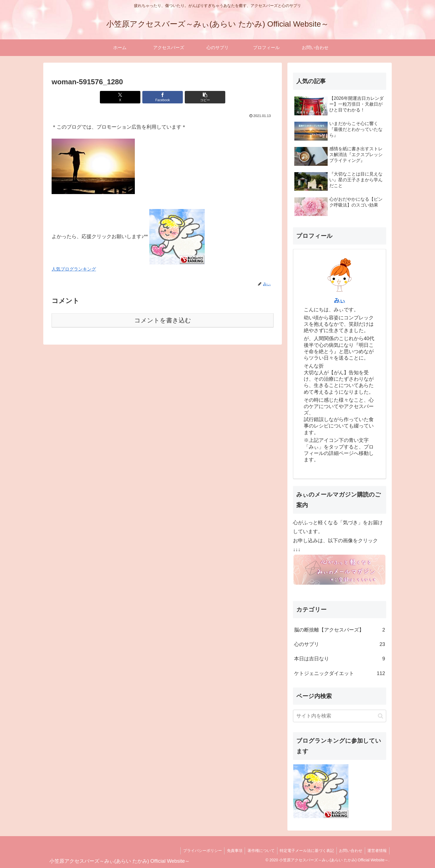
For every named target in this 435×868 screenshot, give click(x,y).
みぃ (340, 300)
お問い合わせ (350, 851)
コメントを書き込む (163, 320)
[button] (200, 97)
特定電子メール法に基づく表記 (305, 851)
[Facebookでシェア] (163, 97)
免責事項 (231, 851)
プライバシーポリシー (198, 851)
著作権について (258, 851)
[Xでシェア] (125, 97)
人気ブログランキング (74, 269)
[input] (340, 716)
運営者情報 (377, 851)
